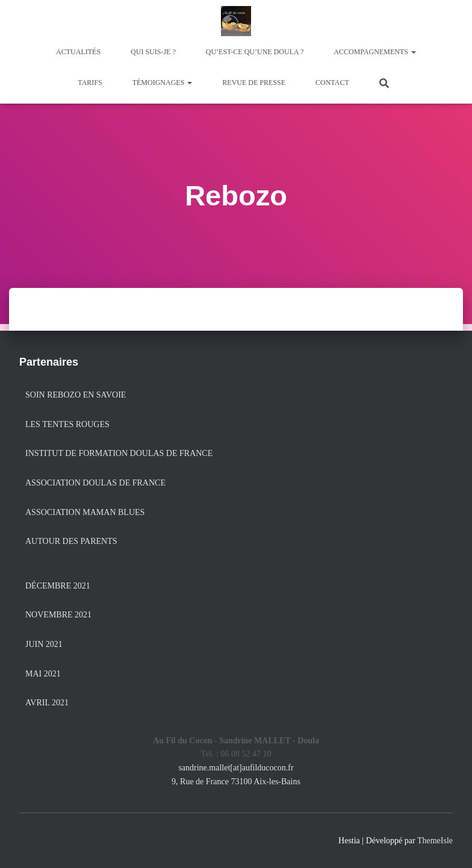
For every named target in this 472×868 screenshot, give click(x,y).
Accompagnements (375, 52)
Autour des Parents (71, 541)
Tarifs (90, 83)
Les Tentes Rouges (67, 424)
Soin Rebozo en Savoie (76, 395)
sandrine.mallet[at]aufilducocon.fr (236, 768)
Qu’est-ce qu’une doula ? (255, 52)
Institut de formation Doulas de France (119, 453)
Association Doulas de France (95, 483)
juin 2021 (44, 644)
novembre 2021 (58, 615)
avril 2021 (47, 703)
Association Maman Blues (85, 512)
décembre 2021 (58, 586)
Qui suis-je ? (153, 52)
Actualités (78, 52)
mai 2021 (43, 674)
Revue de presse (254, 83)
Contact (332, 83)
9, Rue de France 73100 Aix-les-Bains (236, 782)
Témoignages (163, 83)
